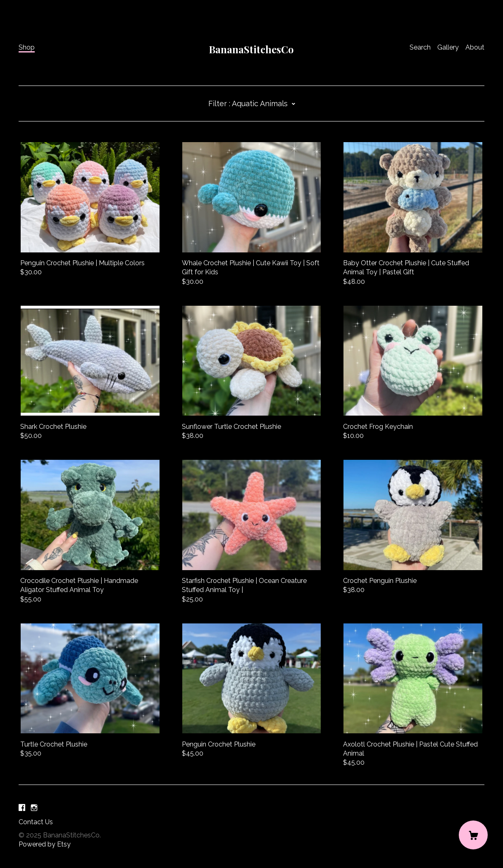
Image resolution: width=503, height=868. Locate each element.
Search (420, 47)
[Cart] (473, 835)
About (475, 47)
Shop (27, 47)
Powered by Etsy (45, 844)
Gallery (448, 47)
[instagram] (34, 808)
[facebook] (22, 808)
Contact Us (36, 822)
